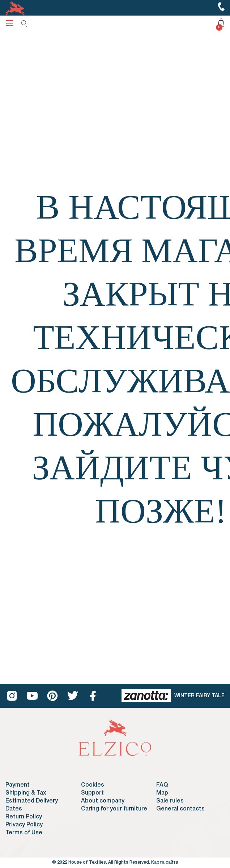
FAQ (162, 785)
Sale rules (170, 801)
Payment (18, 785)
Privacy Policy (24, 825)
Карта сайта (165, 862)
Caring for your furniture (114, 809)
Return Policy (24, 817)
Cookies (93, 785)
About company (103, 801)
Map (162, 793)
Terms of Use (24, 833)
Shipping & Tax (26, 793)
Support (92, 793)
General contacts (180, 809)
